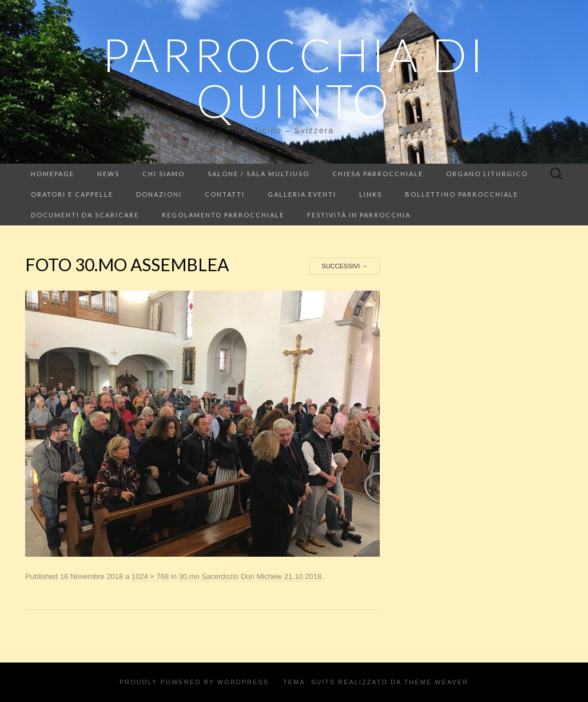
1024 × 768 (150, 576)
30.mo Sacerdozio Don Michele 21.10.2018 (250, 576)
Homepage (53, 174)
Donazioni (159, 194)
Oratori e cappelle (72, 194)
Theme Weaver (436, 682)
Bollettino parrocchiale (462, 194)
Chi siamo (164, 174)
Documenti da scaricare (85, 215)
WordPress (243, 682)
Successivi (345, 266)
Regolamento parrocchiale (223, 215)
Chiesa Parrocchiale (378, 174)
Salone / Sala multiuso (259, 174)
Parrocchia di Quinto (294, 77)
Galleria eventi (302, 194)
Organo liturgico (487, 174)
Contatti (225, 194)
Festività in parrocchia (359, 215)
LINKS (371, 194)
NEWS (108, 174)
